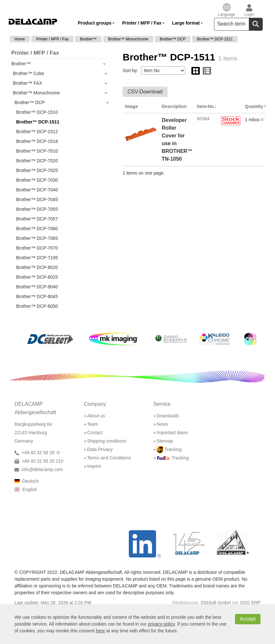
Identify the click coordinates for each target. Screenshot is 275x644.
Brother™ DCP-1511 (215, 39)
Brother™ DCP (173, 39)
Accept (248, 619)
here (100, 631)
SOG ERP (250, 603)
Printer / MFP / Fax (52, 39)
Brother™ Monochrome (128, 39)
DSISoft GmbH (216, 603)
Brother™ (88, 39)
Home (20, 39)
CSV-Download (145, 92)
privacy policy (161, 624)
